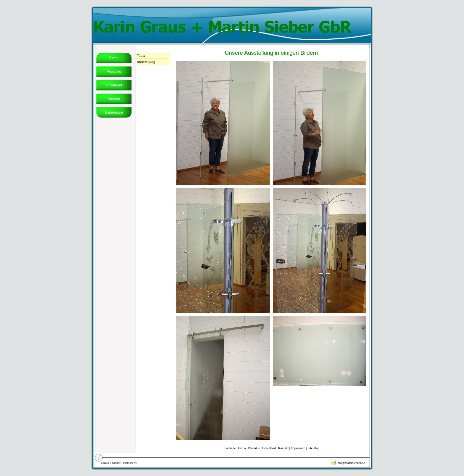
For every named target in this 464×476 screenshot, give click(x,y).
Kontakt (283, 448)
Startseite (230, 448)
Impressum (298, 448)
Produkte (254, 448)
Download (269, 448)
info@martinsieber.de (351, 463)
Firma (242, 448)
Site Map (313, 448)
